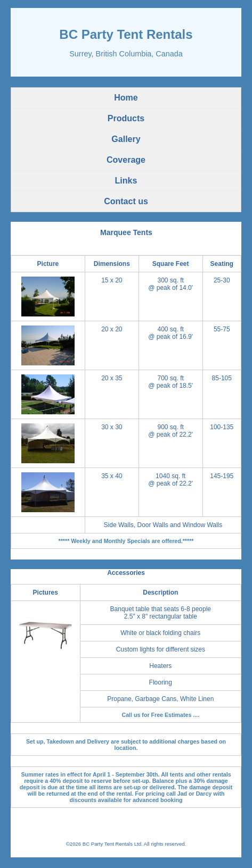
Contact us (126, 201)
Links (126, 181)
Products (126, 118)
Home (126, 98)
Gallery (126, 139)
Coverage (126, 160)
